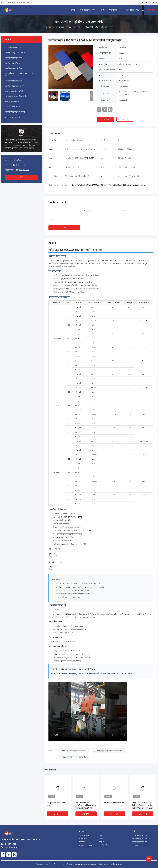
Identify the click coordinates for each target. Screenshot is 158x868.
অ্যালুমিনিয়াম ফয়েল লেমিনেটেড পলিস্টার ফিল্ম (19, 75)
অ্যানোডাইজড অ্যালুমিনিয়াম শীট (16, 96)
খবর (101, 836)
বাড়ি (46, 27)
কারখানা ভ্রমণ (83, 839)
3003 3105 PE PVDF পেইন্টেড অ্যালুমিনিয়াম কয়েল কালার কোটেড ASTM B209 (86, 805)
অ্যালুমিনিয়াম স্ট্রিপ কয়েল (13, 48)
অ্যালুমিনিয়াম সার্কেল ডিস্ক (14, 68)
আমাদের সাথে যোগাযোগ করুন (87, 845)
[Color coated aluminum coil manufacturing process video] (88, 711)
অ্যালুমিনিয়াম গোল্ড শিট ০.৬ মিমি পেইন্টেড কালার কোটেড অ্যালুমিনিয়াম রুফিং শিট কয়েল (143, 805)
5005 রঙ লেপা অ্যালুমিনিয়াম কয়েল (74, 751)
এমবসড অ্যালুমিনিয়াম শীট (14, 91)
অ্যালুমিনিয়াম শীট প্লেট (12, 63)
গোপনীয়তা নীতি (104, 845)
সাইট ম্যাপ (102, 842)
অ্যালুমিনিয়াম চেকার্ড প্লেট (14, 81)
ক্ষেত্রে (101, 839)
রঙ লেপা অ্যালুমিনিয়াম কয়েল (59, 27)
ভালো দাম (105, 119)
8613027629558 (19, 165)
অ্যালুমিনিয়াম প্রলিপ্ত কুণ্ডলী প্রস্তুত (57, 804)
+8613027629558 (22, 170)
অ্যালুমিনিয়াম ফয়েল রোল (14, 58)
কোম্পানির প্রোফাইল (85, 836)
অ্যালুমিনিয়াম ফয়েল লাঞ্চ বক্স (15, 112)
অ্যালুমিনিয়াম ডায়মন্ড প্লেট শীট (15, 86)
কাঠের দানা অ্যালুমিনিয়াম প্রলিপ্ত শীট (74, 757)
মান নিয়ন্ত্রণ (82, 842)
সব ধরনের (135, 845)
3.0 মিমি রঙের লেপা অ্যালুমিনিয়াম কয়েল (108, 751)
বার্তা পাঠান (64, 228)
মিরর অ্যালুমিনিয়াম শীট (13, 102)
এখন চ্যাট (125, 119)
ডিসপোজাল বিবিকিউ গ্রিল (14, 117)
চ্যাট (21, 177)
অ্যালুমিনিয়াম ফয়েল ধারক (14, 107)
